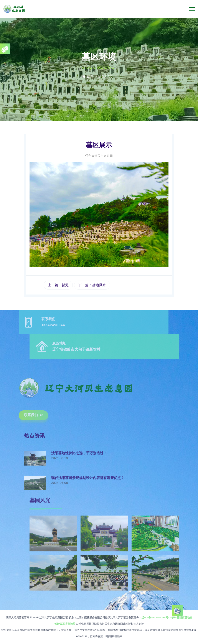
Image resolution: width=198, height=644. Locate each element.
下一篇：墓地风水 (92, 285)
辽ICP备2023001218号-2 (156, 618)
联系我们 (17, 415)
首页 (88, 76)
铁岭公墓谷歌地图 (65, 624)
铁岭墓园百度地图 (182, 618)
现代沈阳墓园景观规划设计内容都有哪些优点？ (88, 494)
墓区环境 (105, 76)
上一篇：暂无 (58, 285)
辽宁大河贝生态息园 (99, 156)
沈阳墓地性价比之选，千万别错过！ (79, 469)
